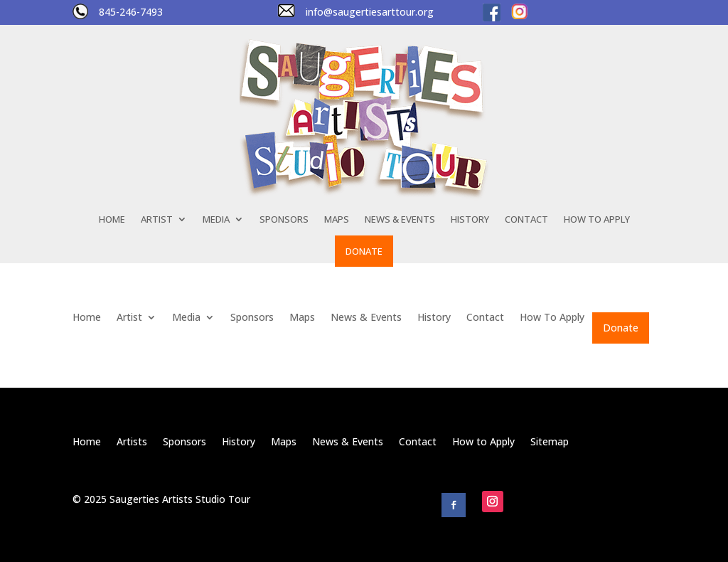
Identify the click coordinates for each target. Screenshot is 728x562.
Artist (157, 220)
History (470, 220)
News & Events (400, 220)
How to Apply (483, 442)
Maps (337, 220)
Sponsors (284, 220)
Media (216, 220)
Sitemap (550, 442)
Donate (364, 251)
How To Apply (597, 220)
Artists (132, 442)
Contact (526, 220)
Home (112, 220)
